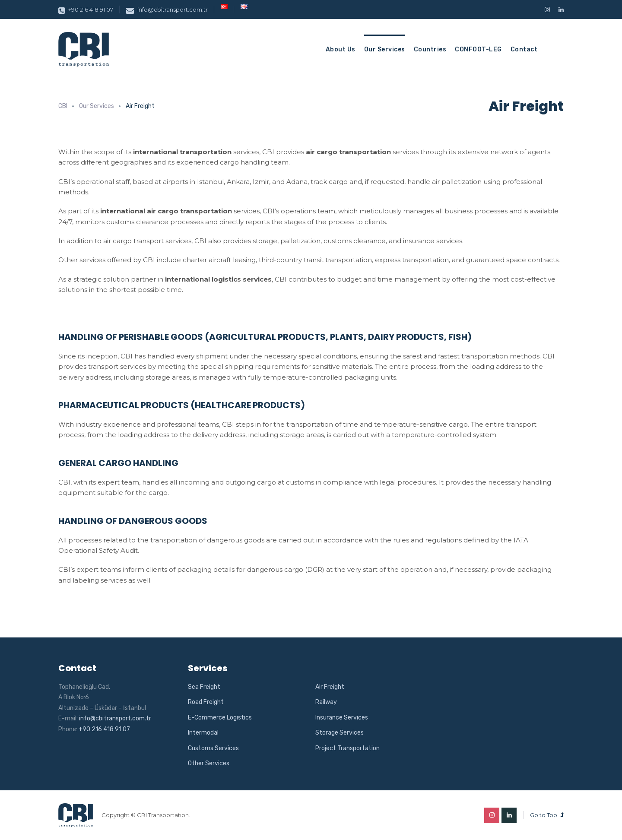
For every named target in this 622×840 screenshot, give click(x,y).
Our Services (385, 49)
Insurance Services (342, 718)
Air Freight (330, 687)
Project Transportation (347, 748)
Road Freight (206, 702)
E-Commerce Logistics (220, 718)
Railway (326, 702)
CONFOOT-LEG (478, 49)
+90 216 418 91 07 (86, 10)
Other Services (209, 763)
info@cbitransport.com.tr (167, 10)
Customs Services (213, 748)
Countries (430, 49)
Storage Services (340, 733)
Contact (524, 49)
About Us (341, 49)
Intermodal (203, 733)
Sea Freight (204, 687)
